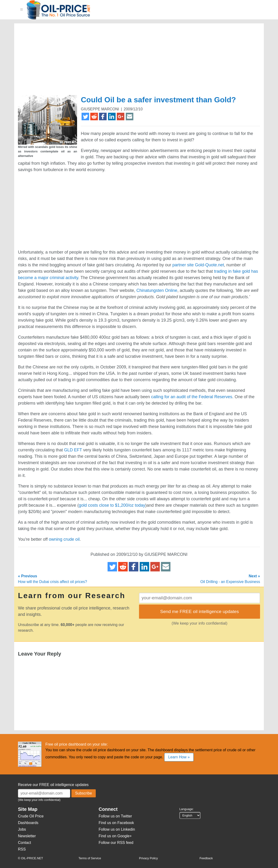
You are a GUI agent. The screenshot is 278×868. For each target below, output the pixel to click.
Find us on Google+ (115, 836)
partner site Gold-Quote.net (198, 265)
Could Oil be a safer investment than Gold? (158, 100)
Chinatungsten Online (157, 290)
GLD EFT (73, 450)
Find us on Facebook (116, 823)
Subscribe (84, 793)
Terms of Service (90, 858)
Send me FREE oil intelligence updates (200, 611)
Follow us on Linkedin (117, 829)
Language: (187, 809)
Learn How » (179, 757)
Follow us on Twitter (115, 816)
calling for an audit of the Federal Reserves (192, 397)
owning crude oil (64, 539)
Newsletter (27, 836)
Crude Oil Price (31, 816)
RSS (22, 849)
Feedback (206, 858)
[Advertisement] (133, 61)
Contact (24, 843)
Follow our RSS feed (116, 843)
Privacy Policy (148, 858)
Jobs (22, 829)
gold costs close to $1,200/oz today (112, 505)
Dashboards (28, 823)
